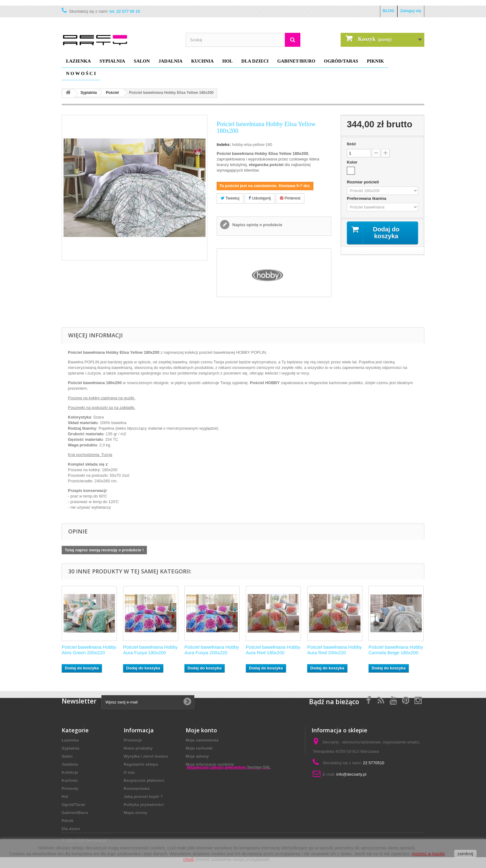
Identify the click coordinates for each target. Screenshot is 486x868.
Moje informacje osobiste (210, 764)
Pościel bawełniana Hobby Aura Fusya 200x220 (212, 650)
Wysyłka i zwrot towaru (146, 756)
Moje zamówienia (202, 740)
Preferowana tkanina (367, 198)
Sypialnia (112, 61)
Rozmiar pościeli (363, 182)
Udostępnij (260, 198)
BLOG (389, 11)
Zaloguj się (411, 11)
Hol (227, 61)
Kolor (353, 162)
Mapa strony (136, 813)
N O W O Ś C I (81, 73)
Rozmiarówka (137, 789)
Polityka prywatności (144, 805)
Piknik (376, 61)
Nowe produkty (138, 748)
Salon (142, 61)
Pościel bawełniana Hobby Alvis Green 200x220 (89, 650)
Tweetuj (230, 198)
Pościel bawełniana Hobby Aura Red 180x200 (273, 650)
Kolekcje (70, 772)
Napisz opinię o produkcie (257, 225)
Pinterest (290, 198)
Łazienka (78, 61)
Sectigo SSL (259, 798)
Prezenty (70, 789)
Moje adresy (197, 756)
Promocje (133, 740)
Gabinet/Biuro (296, 61)
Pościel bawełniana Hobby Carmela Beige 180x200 (396, 650)
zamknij (465, 854)
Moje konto (201, 730)
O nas (129, 772)
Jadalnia (170, 61)
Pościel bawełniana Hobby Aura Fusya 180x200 (150, 650)
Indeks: (224, 145)
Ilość (351, 144)
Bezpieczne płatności (144, 780)
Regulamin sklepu (141, 764)
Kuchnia (203, 61)
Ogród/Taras (341, 61)
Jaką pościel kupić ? (143, 797)
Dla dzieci (255, 61)
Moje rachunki (199, 748)
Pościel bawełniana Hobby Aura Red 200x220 (334, 650)
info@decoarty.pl (351, 774)
